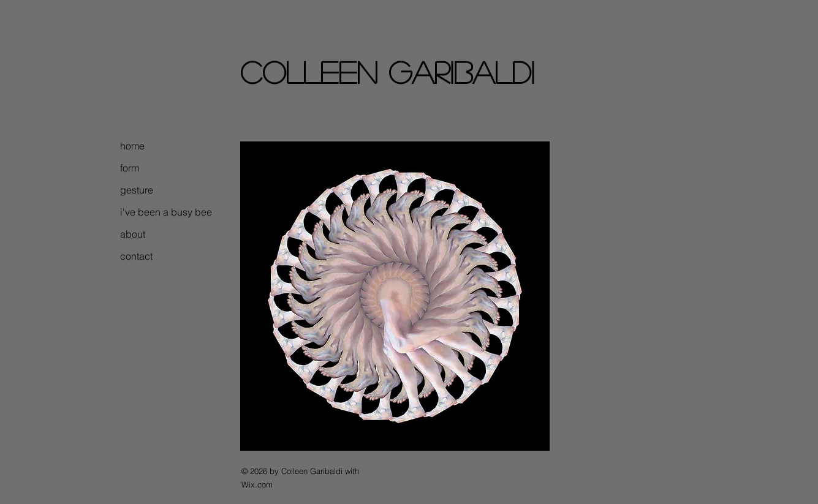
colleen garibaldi (387, 72)
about (133, 234)
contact (136, 256)
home (132, 146)
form (130, 168)
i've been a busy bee (158, 212)
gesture (137, 190)
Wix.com (257, 484)
